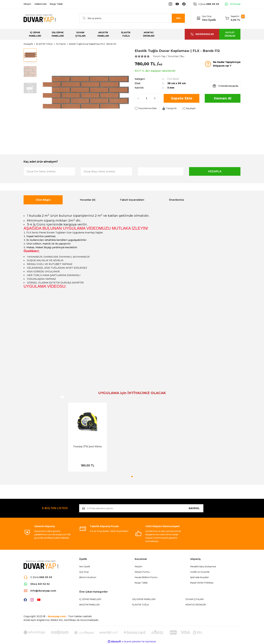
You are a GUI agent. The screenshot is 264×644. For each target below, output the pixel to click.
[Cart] (233, 18)
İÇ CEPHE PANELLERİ (90, 599)
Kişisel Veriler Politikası (202, 583)
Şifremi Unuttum (88, 577)
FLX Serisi (173, 79)
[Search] (132, 18)
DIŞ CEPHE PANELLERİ (144, 599)
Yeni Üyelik (209, 20)
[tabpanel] (88, 437)
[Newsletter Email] (141, 508)
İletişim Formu (142, 572)
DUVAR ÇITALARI (195, 599)
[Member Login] (199, 18)
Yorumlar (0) (88, 200)
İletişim (138, 567)
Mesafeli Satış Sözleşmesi (203, 567)
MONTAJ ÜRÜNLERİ (196, 605)
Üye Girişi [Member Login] (207, 16)
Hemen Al (223, 98)
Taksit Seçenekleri (132, 200)
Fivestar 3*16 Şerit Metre (88, 447)
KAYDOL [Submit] (194, 508)
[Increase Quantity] (155, 98)
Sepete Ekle (182, 98)
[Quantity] (146, 98)
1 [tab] (132, 477)
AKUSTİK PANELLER (89, 605)
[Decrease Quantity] (138, 98)
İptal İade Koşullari (200, 577)
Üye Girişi (84, 572)
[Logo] (40, 18)
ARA (178, 18)
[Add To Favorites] (146, 109)
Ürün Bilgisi (43, 200)
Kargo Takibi (141, 583)
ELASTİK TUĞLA (141, 605)
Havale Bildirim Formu (146, 577)
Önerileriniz (176, 200)
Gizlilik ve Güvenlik (200, 572)
